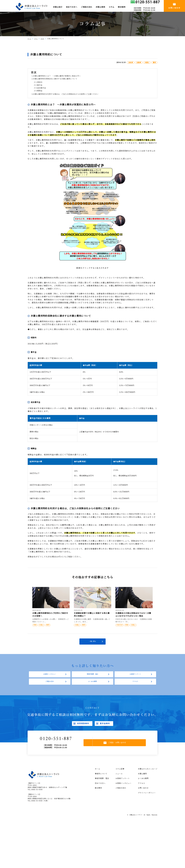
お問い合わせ (143, 797)
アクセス (135, 688)
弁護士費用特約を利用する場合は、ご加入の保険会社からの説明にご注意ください (66, 94)
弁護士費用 (142, 783)
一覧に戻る (92, 643)
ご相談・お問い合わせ (120, 751)
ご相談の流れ (50, 688)
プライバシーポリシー (147, 802)
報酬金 (40, 91)
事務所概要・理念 (92, 678)
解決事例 (98, 797)
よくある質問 (92, 688)
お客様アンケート (135, 678)
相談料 (40, 82)
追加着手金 (41, 88)
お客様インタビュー (50, 678)
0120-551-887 (62, 747)
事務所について (101, 783)
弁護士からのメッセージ (148, 778)
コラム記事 (120, 778)
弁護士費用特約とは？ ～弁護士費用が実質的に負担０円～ (57, 76)
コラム (37, 39)
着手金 (40, 85)
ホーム (30, 39)
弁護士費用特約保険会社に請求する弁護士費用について (55, 79)
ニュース (119, 783)
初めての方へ (100, 792)
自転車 (45, 39)
